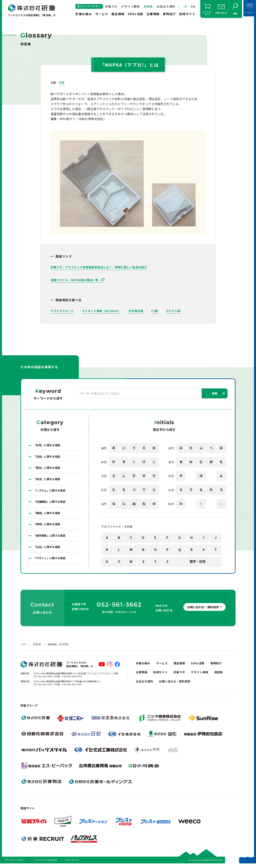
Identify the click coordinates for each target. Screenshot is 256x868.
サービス (102, 14)
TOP (23, 647)
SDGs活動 (136, 14)
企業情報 (153, 14)
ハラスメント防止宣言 (46, 863)
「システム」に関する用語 (51, 492)
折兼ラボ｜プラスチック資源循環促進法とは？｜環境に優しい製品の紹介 (99, 267)
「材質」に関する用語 (48, 445)
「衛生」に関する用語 (48, 469)
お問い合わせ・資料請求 (200, 610)
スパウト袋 (173, 311)
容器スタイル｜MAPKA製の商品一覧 (75, 280)
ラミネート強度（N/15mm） (101, 311)
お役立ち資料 (166, 6)
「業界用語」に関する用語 (51, 538)
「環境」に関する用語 (48, 526)
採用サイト (187, 14)
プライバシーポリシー (15, 863)
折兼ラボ (111, 6)
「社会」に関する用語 (48, 550)
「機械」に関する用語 (48, 515)
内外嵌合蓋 (136, 311)
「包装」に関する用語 (48, 457)
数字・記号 (198, 562)
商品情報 (118, 14)
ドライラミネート (62, 311)
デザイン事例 (130, 6)
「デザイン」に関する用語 (51, 561)
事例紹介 (169, 14)
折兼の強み (84, 14)
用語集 (148, 6)
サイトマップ (72, 863)
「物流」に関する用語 (48, 480)
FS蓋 (155, 311)
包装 (62, 82)
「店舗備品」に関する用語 (51, 503)
